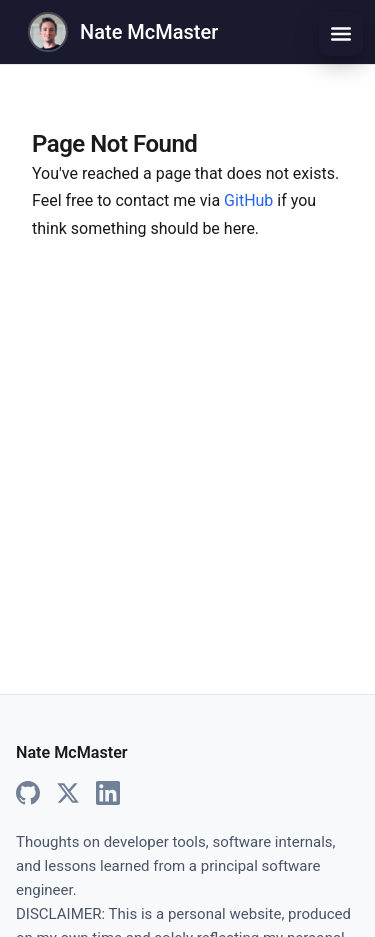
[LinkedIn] (108, 794)
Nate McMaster (149, 32)
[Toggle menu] (341, 34)
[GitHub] (28, 794)
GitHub (248, 200)
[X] (68, 794)
